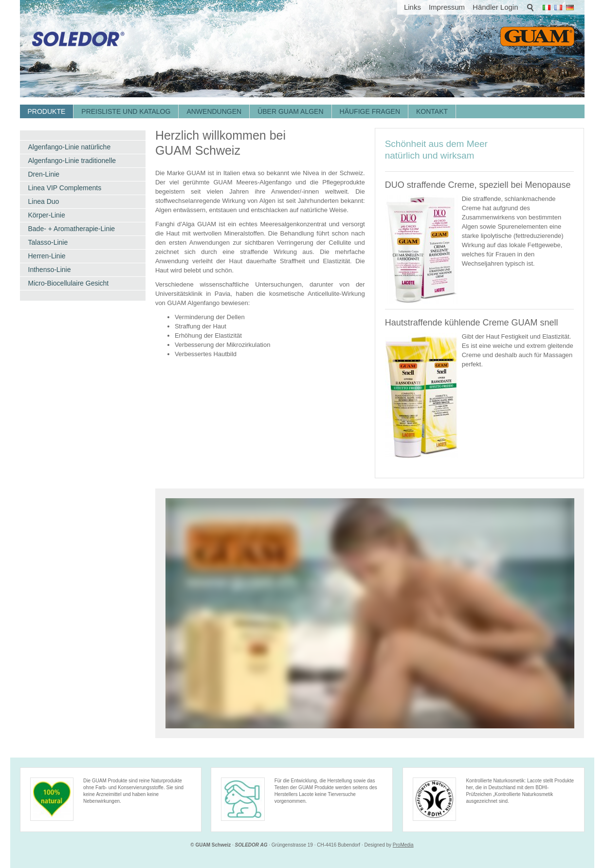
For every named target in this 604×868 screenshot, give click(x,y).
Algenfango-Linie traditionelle (72, 161)
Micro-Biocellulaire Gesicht (69, 283)
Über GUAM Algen (290, 111)
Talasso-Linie (48, 242)
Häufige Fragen (370, 111)
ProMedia (403, 845)
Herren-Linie (47, 256)
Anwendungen (214, 111)
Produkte (47, 111)
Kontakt (432, 111)
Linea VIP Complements (65, 188)
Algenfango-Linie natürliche (70, 147)
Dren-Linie (44, 174)
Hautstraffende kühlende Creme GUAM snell (472, 323)
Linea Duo (44, 201)
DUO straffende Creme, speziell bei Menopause (478, 185)
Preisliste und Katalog (126, 111)
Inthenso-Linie (50, 270)
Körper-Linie (47, 215)
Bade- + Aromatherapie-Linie (72, 229)
